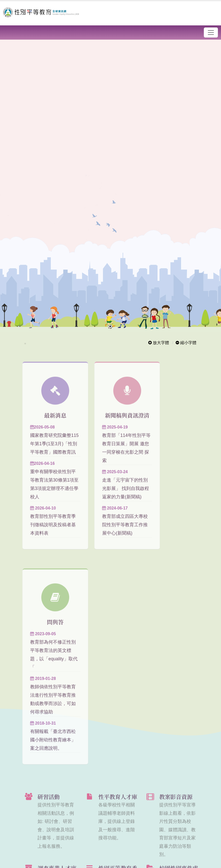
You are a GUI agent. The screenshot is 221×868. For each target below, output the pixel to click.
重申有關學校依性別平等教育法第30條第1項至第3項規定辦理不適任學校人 (49, 504)
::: (25, 343)
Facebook (178, 824)
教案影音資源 (176, 622)
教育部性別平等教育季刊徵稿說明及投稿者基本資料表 (48, 549)
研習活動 (49, 622)
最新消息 (50, 422)
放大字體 (159, 343)
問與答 (171, 422)
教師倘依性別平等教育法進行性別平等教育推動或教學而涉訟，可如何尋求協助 (170, 504)
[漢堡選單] (211, 33)
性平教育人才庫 (118, 622)
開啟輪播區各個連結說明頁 (73, 45)
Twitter (187, 824)
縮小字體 (186, 343)
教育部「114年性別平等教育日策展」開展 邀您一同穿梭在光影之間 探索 (110, 468)
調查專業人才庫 (57, 693)
